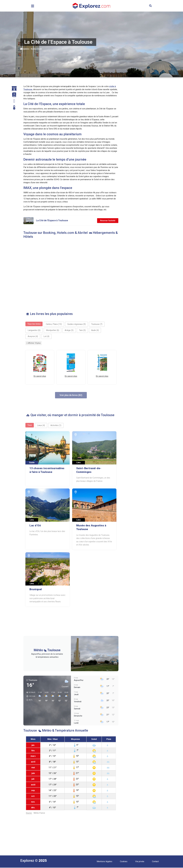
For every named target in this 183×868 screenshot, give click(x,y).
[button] (150, 6)
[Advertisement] (143, 123)
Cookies (124, 862)
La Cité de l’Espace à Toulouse (52, 220)
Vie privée (140, 862)
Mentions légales (104, 862)
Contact (155, 862)
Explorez (27, 861)
